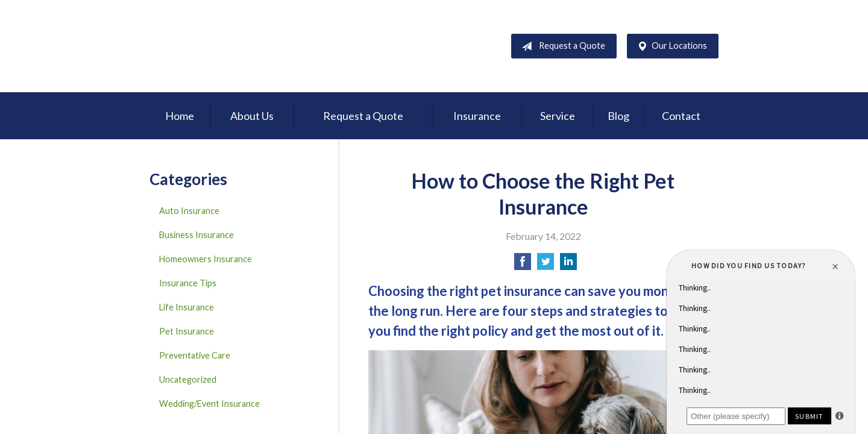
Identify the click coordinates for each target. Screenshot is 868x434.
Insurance (477, 116)
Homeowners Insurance (206, 259)
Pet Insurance (187, 331)
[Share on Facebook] (523, 265)
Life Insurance (187, 307)
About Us (252, 116)
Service (558, 116)
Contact (681, 116)
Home (180, 116)
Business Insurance (197, 235)
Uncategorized (188, 379)
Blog (618, 116)
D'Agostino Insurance (225, 46)
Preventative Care (195, 355)
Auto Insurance (189, 211)
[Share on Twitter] (546, 265)
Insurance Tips (188, 283)
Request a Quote (561, 46)
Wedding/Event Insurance (209, 404)
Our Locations (670, 46)
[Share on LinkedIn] (568, 265)
